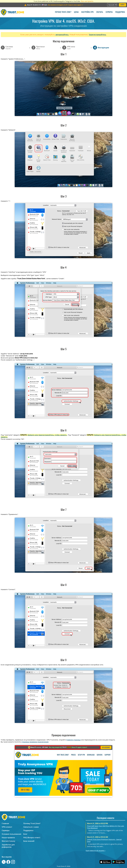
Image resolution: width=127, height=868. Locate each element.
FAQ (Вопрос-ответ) (32, 837)
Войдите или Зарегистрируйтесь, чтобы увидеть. (47, 435)
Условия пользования (11, 834)
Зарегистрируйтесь (98, 35)
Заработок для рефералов (8, 846)
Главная (5, 823)
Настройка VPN (87, 12)
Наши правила (8, 837)
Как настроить (87, 1)
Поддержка (120, 12)
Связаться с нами (31, 827)
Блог (25, 834)
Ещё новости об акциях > (96, 851)
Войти (122, 5)
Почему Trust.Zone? (63, 12)
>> (66, 5)
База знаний (29, 841)
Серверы (109, 12)
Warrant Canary (8, 841)
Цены (76, 12)
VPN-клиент (7, 827)
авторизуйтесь (62, 35)
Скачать (100, 12)
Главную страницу (73, 740)
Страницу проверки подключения (35, 742)
